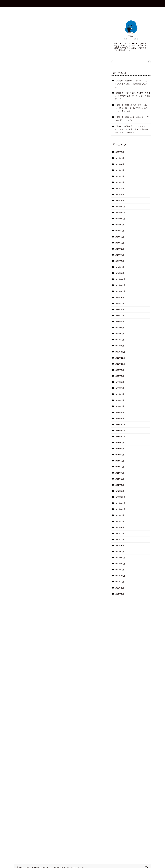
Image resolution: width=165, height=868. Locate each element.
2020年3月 (119, 546)
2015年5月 (119, 594)
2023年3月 (119, 334)
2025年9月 (119, 152)
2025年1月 (119, 200)
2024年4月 (119, 255)
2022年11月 (120, 358)
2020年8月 (119, 521)
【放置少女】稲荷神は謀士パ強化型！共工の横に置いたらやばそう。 (132, 119)
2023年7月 (119, 309)
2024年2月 (119, 267)
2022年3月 (119, 406)
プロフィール (69, 10)
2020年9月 (119, 515)
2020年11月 (120, 503)
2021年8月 (119, 449)
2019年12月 (120, 558)
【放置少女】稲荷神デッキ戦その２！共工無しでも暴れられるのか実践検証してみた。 (132, 84)
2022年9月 (119, 370)
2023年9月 (119, 297)
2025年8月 (119, 158)
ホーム (54, 10)
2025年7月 (119, 164)
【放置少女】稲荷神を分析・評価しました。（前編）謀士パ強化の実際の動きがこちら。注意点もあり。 (132, 108)
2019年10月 (120, 564)
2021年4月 (119, 473)
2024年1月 (119, 273)
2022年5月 (119, 394)
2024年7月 (119, 237)
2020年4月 (119, 539)
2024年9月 (119, 225)
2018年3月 (119, 582)
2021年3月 (119, 479)
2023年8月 (119, 303)
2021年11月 (120, 431)
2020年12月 (120, 497)
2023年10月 (120, 291)
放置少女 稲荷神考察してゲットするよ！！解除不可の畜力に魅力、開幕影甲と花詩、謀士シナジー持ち (132, 129)
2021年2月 (119, 485)
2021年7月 (119, 455)
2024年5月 (119, 249)
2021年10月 (120, 437)
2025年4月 (119, 182)
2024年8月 (119, 231)
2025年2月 (119, 194)
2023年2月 (119, 340)
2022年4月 (119, 400)
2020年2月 (119, 552)
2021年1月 (119, 491)
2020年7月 (119, 527)
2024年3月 (119, 261)
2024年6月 (119, 243)
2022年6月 (119, 388)
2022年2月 (119, 412)
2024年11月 (120, 213)
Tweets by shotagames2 (26, 680)
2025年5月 (119, 176)
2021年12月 (120, 424)
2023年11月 (120, 285)
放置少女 (18, 20)
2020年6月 (119, 533)
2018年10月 (120, 576)
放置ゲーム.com (82, 3)
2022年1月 (119, 418)
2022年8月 (119, 376)
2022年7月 (119, 382)
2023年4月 (119, 328)
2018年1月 (119, 588)
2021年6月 (119, 461)
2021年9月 (119, 443)
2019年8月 (119, 570)
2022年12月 (120, 352)
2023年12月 (120, 279)
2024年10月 (120, 219)
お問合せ (85, 10)
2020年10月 (120, 509)
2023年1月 (119, 346)
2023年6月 (119, 315)
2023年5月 (119, 322)
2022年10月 (120, 364)
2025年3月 (119, 188)
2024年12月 (120, 207)
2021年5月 (119, 467)
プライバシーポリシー (104, 10)
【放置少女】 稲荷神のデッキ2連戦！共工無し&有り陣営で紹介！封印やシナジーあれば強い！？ (132, 96)
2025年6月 (119, 170)
